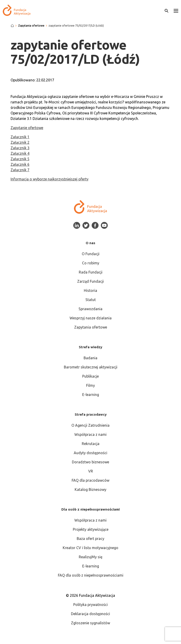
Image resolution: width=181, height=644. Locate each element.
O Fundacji (91, 254)
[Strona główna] (12, 26)
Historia (90, 290)
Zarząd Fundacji (90, 281)
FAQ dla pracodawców (90, 480)
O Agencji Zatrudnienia (90, 425)
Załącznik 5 (20, 159)
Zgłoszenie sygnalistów (90, 623)
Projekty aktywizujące (91, 529)
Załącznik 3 (20, 148)
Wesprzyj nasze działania (91, 318)
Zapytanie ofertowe (27, 128)
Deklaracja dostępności (90, 614)
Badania (90, 358)
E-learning (91, 395)
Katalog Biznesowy (90, 489)
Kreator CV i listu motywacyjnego (90, 548)
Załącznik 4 (20, 153)
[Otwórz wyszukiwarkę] (167, 10)
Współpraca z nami (90, 434)
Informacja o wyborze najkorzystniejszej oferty (49, 179)
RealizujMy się (91, 557)
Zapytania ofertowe (91, 327)
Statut (91, 300)
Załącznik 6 (20, 164)
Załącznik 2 (20, 142)
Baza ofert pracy (90, 539)
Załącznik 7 (20, 170)
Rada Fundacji (91, 272)
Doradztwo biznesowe (90, 462)
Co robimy (91, 263)
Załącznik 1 (20, 137)
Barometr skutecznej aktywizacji (91, 367)
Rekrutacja (91, 444)
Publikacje (90, 376)
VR (91, 471)
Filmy (90, 385)
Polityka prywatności (90, 605)
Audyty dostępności (90, 453)
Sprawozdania (90, 309)
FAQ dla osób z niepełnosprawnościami (91, 575)
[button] (176, 10)
